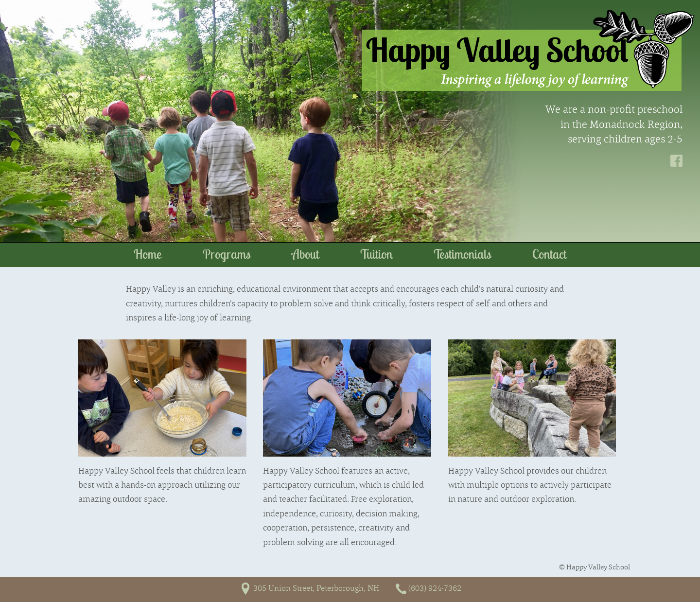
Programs (227, 254)
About (305, 254)
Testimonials (462, 254)
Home (148, 254)
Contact (549, 254)
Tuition (376, 254)
